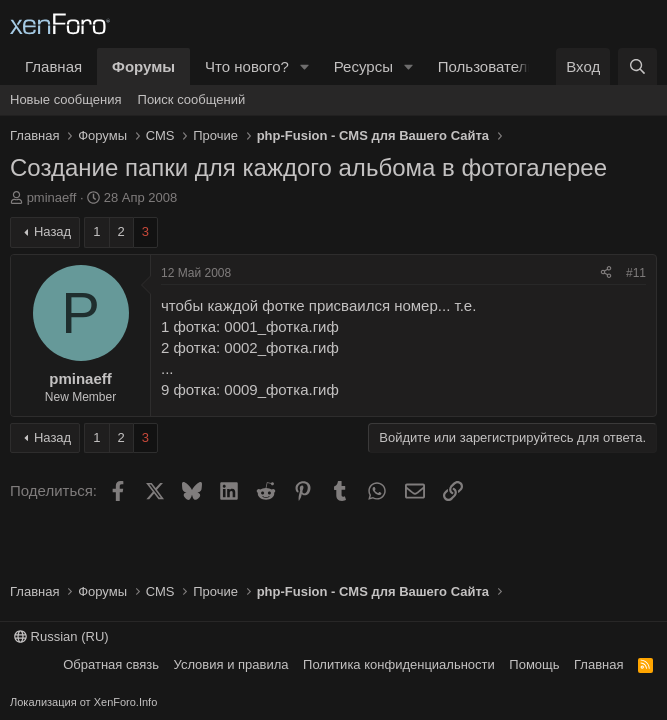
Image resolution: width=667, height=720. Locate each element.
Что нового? (247, 66)
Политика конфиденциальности (399, 664)
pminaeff (52, 197)
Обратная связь (111, 664)
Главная (53, 66)
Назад (52, 231)
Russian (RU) (61, 636)
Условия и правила (231, 664)
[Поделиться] (606, 273)
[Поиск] (637, 66)
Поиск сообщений (192, 99)
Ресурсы (363, 66)
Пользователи (487, 66)
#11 (636, 273)
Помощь (534, 664)
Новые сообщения (66, 99)
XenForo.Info (126, 702)
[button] (305, 66)
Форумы (143, 66)
